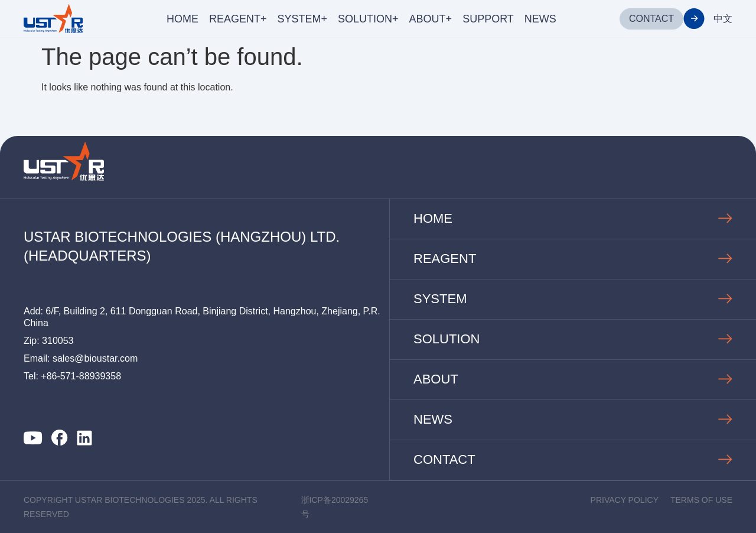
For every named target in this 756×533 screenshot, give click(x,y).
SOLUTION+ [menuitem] (368, 19)
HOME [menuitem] (183, 19)
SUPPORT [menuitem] (488, 19)
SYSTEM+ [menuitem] (303, 19)
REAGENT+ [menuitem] (238, 19)
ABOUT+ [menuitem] (431, 19)
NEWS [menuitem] (540, 19)
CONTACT (651, 19)
